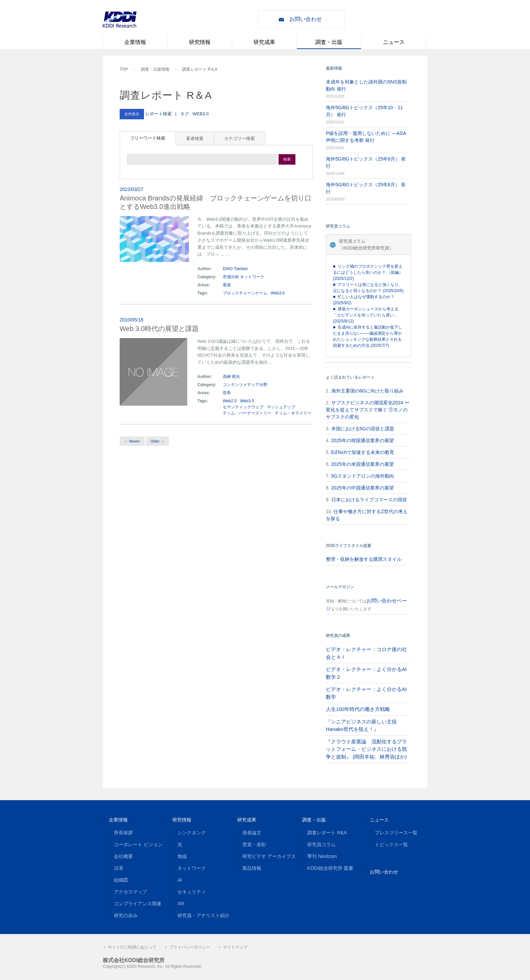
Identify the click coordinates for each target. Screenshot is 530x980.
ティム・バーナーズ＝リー (247, 413)
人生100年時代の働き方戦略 (358, 709)
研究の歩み (126, 915)
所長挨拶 (123, 833)
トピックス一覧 (391, 844)
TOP (124, 69)
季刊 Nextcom (322, 856)
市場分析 (231, 277)
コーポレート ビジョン (138, 844)
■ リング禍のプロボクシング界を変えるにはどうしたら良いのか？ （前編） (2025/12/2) (368, 272)
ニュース (394, 42)
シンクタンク (192, 833)
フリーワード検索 (148, 138)
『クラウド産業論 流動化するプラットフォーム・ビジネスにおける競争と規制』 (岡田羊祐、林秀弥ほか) (366, 749)
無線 (182, 856)
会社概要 (123, 856)
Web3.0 (278, 293)
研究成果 (264, 42)
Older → (157, 441)
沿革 (119, 868)
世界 (227, 393)
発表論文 (252, 833)
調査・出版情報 (155, 69)
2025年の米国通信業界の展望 (363, 464)
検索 (287, 159)
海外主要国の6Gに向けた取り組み (368, 391)
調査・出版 (329, 42)
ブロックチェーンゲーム (245, 293)
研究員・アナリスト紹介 (203, 915)
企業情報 (135, 42)
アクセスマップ (130, 892)
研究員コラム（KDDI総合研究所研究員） (366, 245)
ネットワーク (252, 277)
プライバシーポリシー (190, 947)
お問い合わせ (306, 19)
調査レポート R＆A (200, 69)
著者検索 (195, 138)
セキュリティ (192, 892)
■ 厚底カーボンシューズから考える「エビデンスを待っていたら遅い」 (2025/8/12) (366, 315)
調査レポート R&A (327, 833)
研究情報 (200, 42)
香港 (227, 285)
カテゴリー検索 (239, 138)
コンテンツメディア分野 (245, 385)
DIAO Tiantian (235, 269)
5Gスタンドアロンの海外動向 (363, 476)
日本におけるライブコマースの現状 (369, 500)
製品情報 (252, 868)
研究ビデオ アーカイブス (269, 856)
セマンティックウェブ (243, 407)
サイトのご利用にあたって (132, 947)
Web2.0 (230, 401)
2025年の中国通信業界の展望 (363, 488)
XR (181, 904)
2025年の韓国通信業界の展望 (363, 440)
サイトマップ (235, 947)
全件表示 (132, 114)
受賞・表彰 (254, 844)
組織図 (121, 880)
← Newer (132, 441)
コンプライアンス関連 (138, 904)
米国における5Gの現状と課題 (363, 429)
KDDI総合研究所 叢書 (330, 868)
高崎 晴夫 (231, 377)
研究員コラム (321, 844)
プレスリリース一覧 (396, 833)
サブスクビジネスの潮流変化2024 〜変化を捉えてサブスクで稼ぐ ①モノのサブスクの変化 (368, 410)
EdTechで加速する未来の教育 (363, 452)
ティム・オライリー (293, 413)
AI (180, 880)
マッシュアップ (281, 407)
